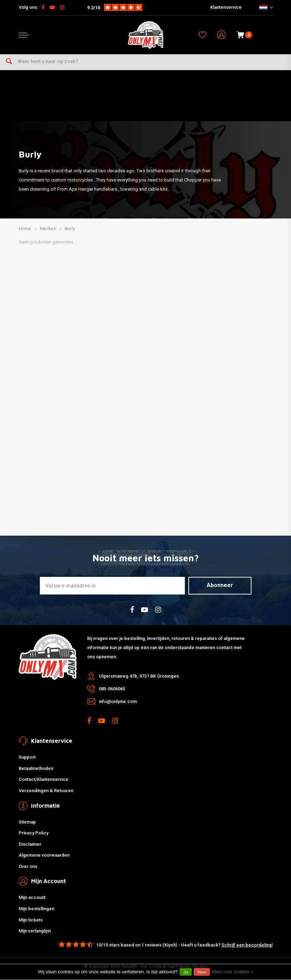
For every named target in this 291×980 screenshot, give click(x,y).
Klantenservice (226, 7)
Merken (48, 229)
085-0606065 (112, 689)
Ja (186, 972)
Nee (202, 972)
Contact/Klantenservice (44, 779)
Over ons (28, 866)
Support (27, 757)
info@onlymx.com (118, 701)
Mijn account (32, 897)
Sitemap (27, 822)
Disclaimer (30, 844)
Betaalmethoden (36, 768)
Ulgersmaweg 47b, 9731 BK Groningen (139, 676)
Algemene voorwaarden (44, 855)
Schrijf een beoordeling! (247, 945)
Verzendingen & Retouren (46, 791)
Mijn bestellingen (37, 909)
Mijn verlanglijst (35, 931)
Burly (70, 229)
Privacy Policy (34, 833)
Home (25, 229)
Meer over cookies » (232, 972)
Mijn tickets (31, 920)
